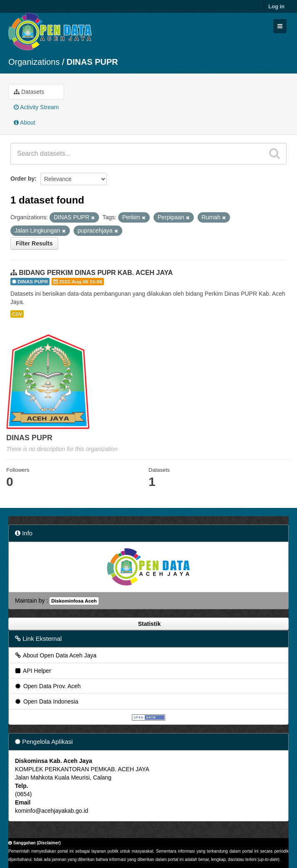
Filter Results (34, 243)
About (25, 123)
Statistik (148, 624)
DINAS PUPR (92, 62)
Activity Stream (36, 107)
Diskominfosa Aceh (74, 601)
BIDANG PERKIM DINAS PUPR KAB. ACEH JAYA (96, 273)
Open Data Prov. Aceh (47, 686)
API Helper (33, 671)
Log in (276, 6)
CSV (17, 314)
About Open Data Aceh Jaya (55, 655)
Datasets (29, 92)
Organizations (34, 62)
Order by (22, 179)
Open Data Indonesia (46, 701)
